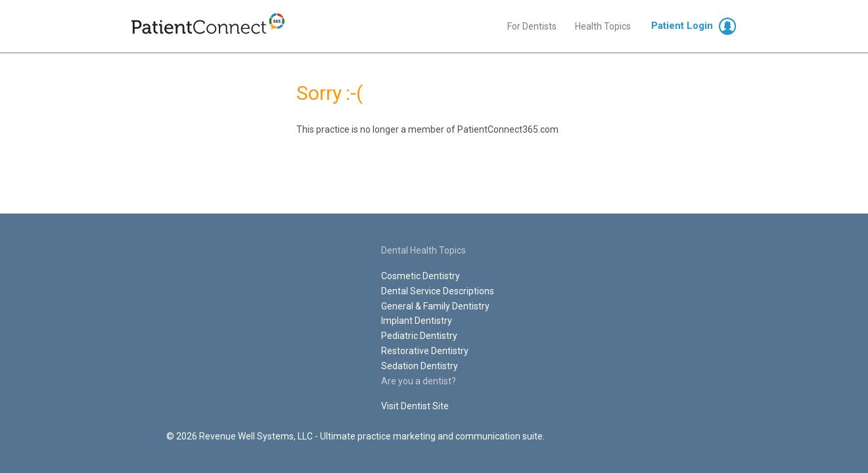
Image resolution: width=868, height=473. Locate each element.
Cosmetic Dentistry (421, 276)
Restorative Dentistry (425, 351)
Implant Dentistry (417, 321)
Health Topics (603, 26)
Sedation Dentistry (420, 366)
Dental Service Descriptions (438, 291)
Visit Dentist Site (415, 406)
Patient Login (682, 26)
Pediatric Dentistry (419, 336)
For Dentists (532, 26)
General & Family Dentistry (435, 306)
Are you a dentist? (419, 381)
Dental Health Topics (423, 250)
